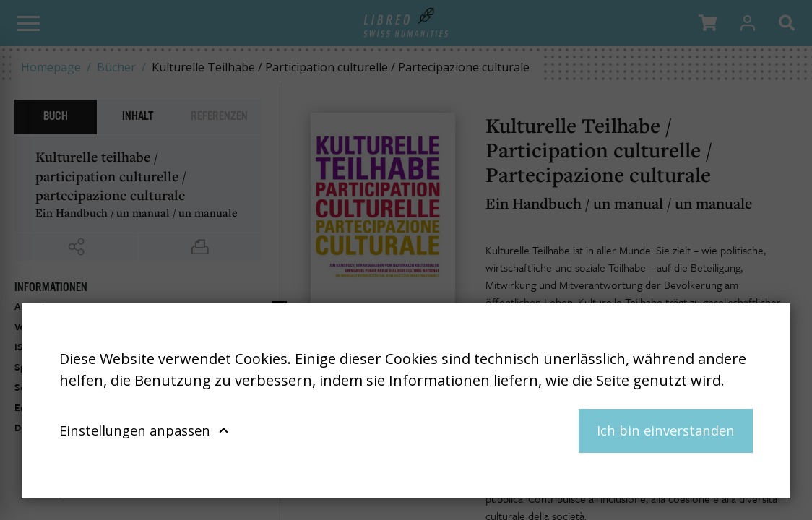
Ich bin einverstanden (666, 430)
